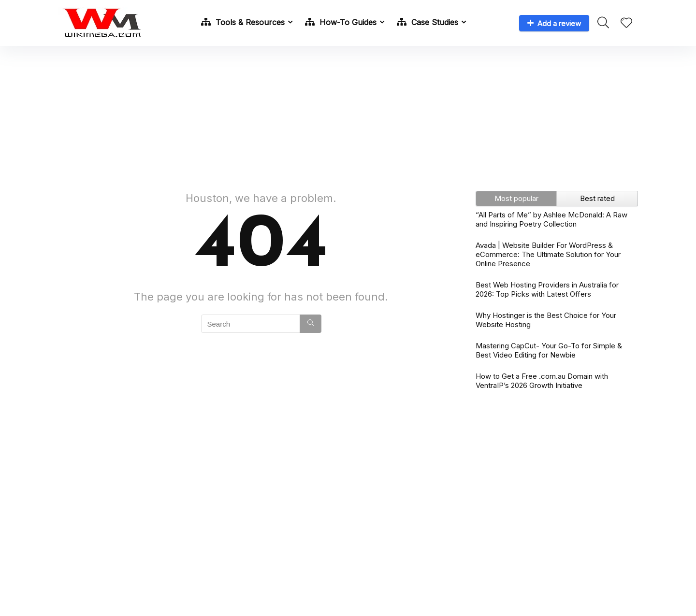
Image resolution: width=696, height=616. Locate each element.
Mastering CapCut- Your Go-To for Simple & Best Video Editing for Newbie (549, 350)
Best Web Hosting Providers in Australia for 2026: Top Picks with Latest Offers (547, 289)
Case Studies (428, 22)
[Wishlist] (626, 23)
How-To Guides (341, 22)
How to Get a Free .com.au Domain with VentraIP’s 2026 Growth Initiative (542, 381)
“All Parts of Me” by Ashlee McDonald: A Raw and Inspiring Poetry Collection (551, 219)
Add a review (554, 23)
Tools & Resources (243, 22)
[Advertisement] (348, 114)
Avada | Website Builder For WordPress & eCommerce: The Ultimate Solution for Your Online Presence (548, 254)
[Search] (311, 324)
